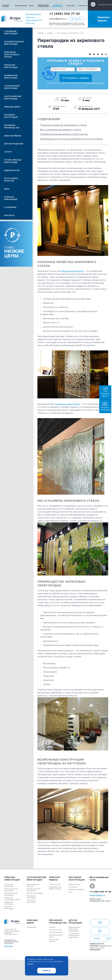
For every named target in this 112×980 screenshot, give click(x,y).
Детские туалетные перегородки (34, 890)
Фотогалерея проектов (11, 180)
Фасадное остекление (77, 889)
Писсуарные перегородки (31, 897)
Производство (20, 6)
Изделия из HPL (12, 171)
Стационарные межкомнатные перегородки (74, 935)
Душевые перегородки (35, 893)
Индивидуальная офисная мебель (55, 888)
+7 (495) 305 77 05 (65, 14)
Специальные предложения (43, 6)
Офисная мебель (13, 136)
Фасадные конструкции (11, 116)
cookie (30, 964)
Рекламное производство (12, 127)
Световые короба (55, 930)
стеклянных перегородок (67, 404)
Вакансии (70, 6)
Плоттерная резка (56, 932)
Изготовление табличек (54, 940)
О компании (10, 207)
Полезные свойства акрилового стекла (63, 125)
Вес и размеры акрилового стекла (60, 130)
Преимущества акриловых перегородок (64, 134)
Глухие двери (32, 927)
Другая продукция (14, 144)
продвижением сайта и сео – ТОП (101, 947)
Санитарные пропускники (31, 901)
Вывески (52, 927)
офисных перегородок (72, 271)
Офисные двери (12, 107)
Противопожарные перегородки (14, 43)
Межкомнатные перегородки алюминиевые (74, 929)
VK (92, 886)
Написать (78, 19)
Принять (47, 971)
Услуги (8, 152)
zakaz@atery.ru (58, 19)
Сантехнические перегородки (13, 98)
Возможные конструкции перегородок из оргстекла (71, 139)
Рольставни (73, 887)
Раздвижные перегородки (11, 77)
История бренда (6, 6)
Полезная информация (57, 6)
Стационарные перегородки (12, 87)
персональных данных (95, 83)
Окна (70, 892)
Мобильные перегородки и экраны (12, 55)
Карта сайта (9, 946)
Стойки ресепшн (55, 884)
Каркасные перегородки (11, 66)
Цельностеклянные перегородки (11, 890)
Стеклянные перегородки (11, 33)
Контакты (83, 6)
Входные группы (75, 884)
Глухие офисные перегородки (13, 161)
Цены (31, 6)
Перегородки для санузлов (33, 885)
